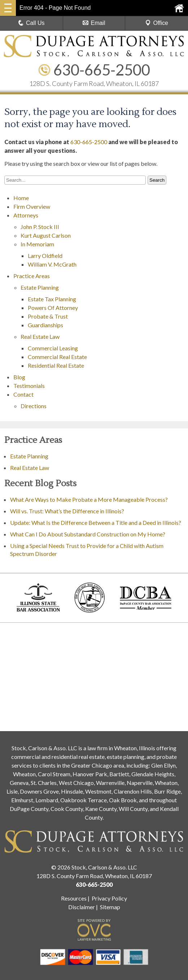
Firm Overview (32, 206)
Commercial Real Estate (57, 357)
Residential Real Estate (56, 365)
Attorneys (26, 215)
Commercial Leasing (53, 348)
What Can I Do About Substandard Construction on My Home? (88, 534)
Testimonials (29, 386)
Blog (19, 377)
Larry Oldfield (45, 256)
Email (94, 23)
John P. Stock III (40, 227)
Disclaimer (82, 907)
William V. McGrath (52, 264)
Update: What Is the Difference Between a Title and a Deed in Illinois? (96, 523)
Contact (23, 394)
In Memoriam (37, 244)
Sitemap (110, 907)
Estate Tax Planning (52, 299)
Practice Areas (32, 276)
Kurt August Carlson (46, 235)
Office (157, 23)
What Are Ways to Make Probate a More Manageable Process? (89, 499)
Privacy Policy (109, 898)
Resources (74, 898)
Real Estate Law (40, 336)
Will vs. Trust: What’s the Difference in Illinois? (67, 511)
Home (21, 198)
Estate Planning (40, 287)
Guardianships (45, 325)
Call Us (31, 23)
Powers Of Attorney (53, 308)
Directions (34, 406)
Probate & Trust (48, 316)
